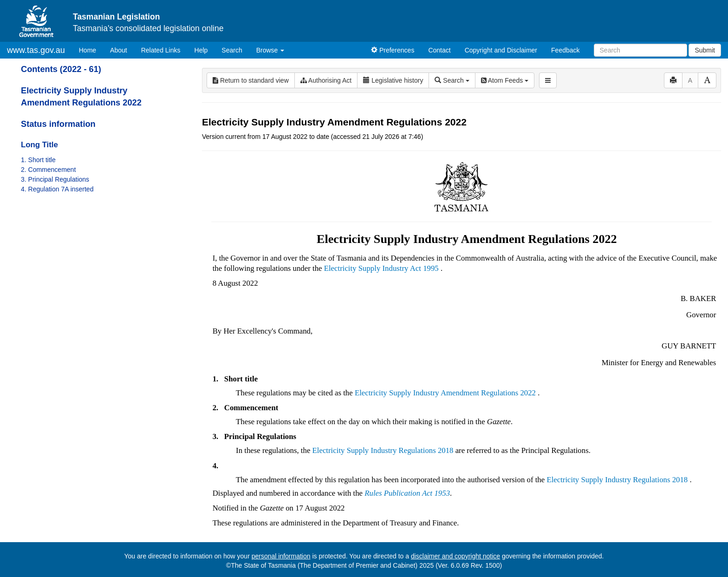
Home (91, 49)
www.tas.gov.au (36, 50)
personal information (281, 556)
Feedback (565, 50)
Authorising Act (326, 80)
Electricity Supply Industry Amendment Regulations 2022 (445, 393)
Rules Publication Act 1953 (407, 493)
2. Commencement (48, 170)
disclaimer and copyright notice (455, 556)
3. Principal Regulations (55, 179)
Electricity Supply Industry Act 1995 (381, 268)
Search (232, 50)
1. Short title (38, 160)
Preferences (393, 50)
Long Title (39, 145)
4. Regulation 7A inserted (57, 189)
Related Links (161, 50)
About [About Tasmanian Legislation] (119, 50)
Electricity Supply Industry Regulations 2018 (383, 450)
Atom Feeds (505, 80)
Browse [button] (270, 50)
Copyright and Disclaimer (501, 50)
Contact (439, 50)
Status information (58, 124)
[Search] (640, 50)
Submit (705, 50)
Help (201, 50)
